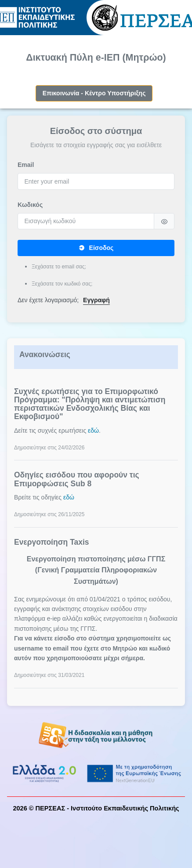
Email (26, 165)
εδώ (93, 430)
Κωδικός (30, 205)
